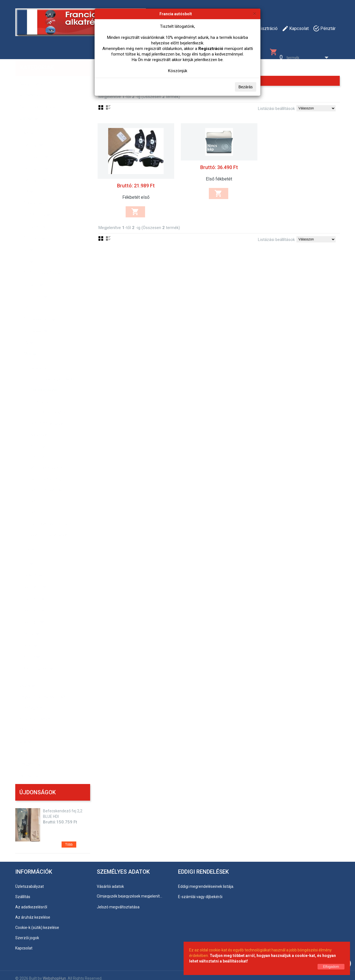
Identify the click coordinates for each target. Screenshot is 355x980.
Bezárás (246, 87)
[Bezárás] (255, 13)
